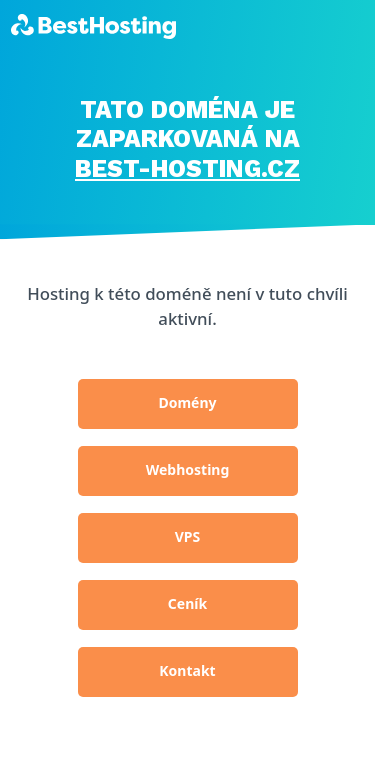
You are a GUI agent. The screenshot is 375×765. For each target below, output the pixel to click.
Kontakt (187, 670)
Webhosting (188, 469)
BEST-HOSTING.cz (187, 168)
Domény (187, 402)
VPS (188, 536)
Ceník (187, 603)
